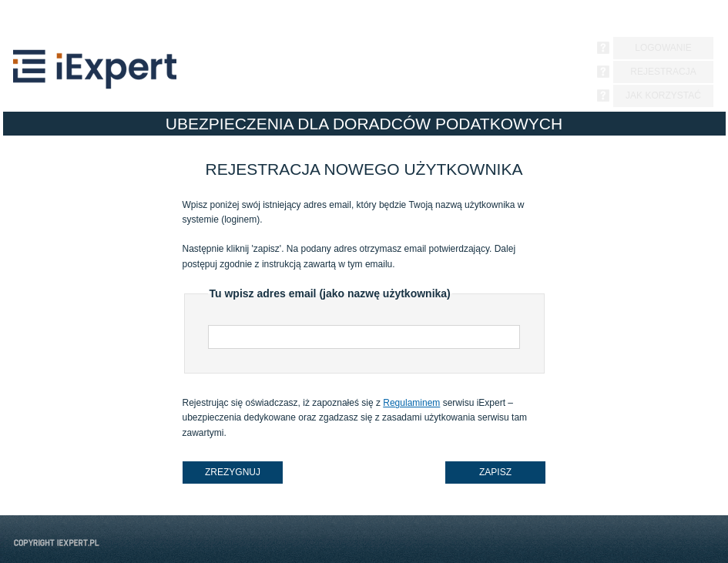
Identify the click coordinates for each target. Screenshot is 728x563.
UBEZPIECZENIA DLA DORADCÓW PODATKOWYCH (364, 124)
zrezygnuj (233, 472)
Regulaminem (411, 403)
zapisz (495, 472)
